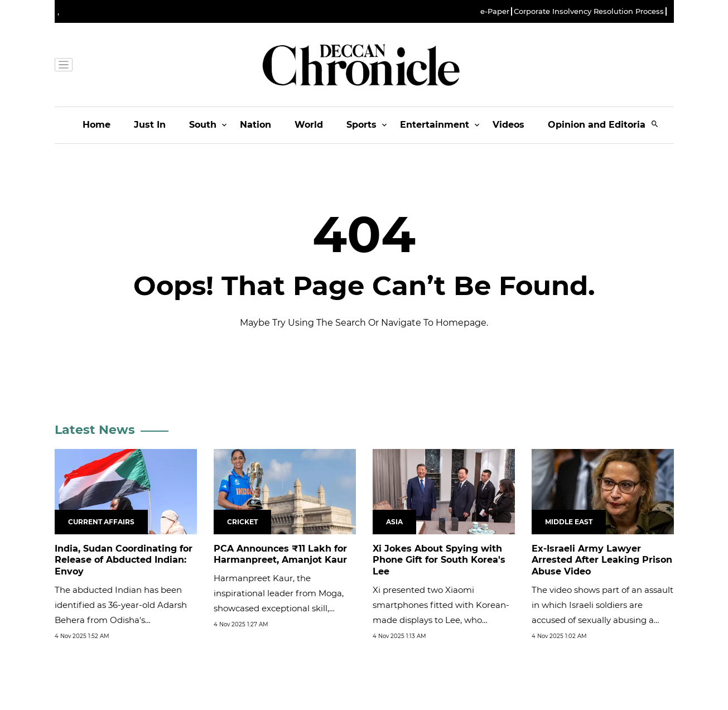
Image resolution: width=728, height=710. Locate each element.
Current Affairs (101, 522)
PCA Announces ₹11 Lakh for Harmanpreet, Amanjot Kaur (280, 554)
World (309, 125)
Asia (394, 522)
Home (97, 125)
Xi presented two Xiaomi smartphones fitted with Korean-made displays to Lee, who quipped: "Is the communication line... (441, 620)
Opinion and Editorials (601, 125)
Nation (255, 125)
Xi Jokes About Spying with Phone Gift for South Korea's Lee (439, 560)
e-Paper (495, 11)
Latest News (95, 430)
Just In (150, 125)
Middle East (569, 522)
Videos (508, 125)
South (203, 125)
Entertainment (435, 125)
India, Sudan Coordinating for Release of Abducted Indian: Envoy (124, 560)
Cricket (242, 522)
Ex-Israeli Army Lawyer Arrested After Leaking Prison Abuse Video (602, 560)
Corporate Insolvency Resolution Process (589, 11)
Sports (361, 125)
